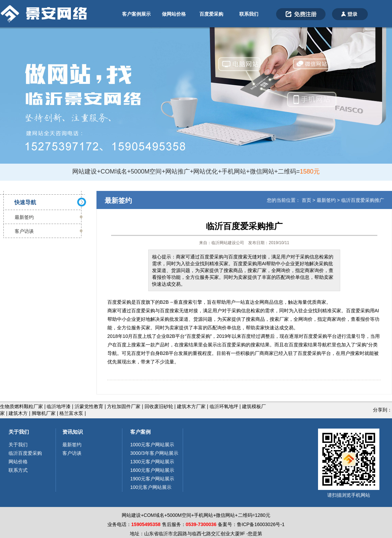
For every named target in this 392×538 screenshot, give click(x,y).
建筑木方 (18, 413)
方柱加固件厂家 (124, 406)
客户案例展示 (136, 14)
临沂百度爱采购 (25, 453)
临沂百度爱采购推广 (363, 200)
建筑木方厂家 (191, 406)
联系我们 (249, 14)
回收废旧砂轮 (159, 406)
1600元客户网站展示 (152, 470)
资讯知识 (73, 432)
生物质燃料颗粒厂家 (21, 406)
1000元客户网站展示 (152, 445)
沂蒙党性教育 (89, 406)
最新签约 (24, 217)
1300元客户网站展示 (152, 462)
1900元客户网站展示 (152, 479)
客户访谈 (24, 231)
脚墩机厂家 (44, 413)
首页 (306, 200)
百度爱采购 (211, 14)
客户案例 (140, 432)
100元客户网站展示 (151, 487)
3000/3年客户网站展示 (154, 453)
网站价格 (18, 462)
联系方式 (18, 470)
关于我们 (19, 432)
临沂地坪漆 (59, 406)
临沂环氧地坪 (224, 406)
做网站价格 (174, 14)
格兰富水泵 (71, 413)
